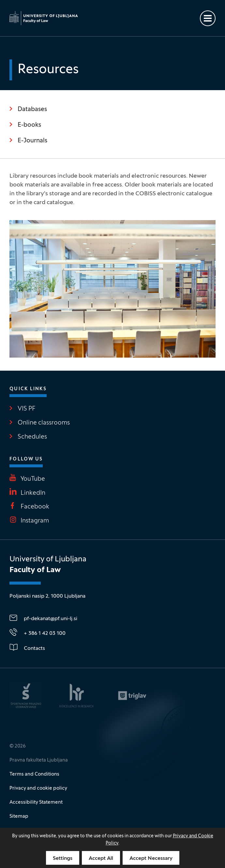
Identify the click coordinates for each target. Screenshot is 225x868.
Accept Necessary (151, 859)
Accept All (101, 859)
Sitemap (19, 816)
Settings (63, 859)
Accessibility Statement (36, 802)
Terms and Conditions (34, 774)
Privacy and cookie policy (38, 788)
